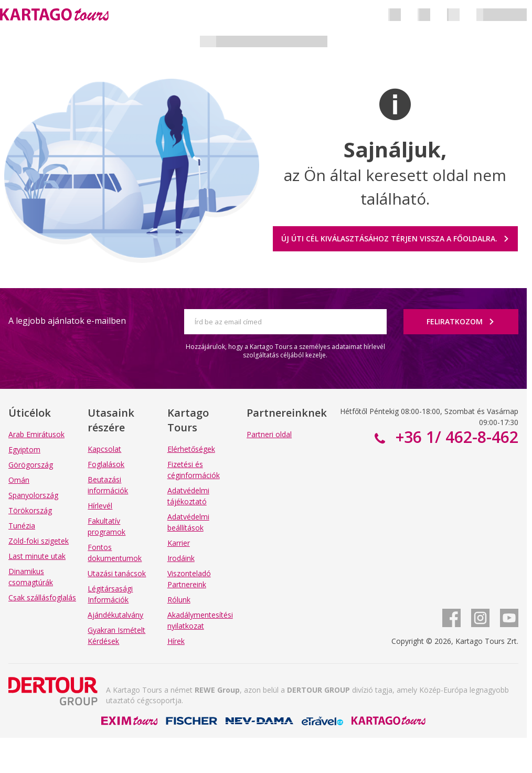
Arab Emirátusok (36, 434)
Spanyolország (33, 495)
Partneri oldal (269, 434)
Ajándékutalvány (115, 615)
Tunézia (22, 526)
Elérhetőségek (191, 449)
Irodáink (181, 558)
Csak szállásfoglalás (42, 597)
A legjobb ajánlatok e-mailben (67, 321)
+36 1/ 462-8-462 (455, 437)
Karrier (179, 543)
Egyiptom (24, 449)
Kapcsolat (104, 449)
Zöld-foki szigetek (39, 541)
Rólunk (179, 600)
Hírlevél (100, 506)
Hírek (176, 641)
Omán (19, 480)
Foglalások (106, 464)
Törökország (30, 510)
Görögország (31, 465)
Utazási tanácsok (117, 573)
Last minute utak (37, 556)
